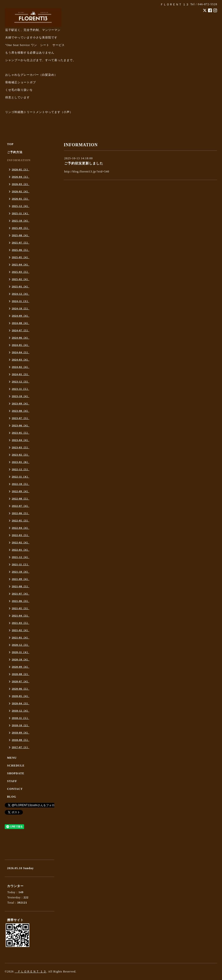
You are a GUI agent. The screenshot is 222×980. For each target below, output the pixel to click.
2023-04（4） (21, 440)
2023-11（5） (21, 389)
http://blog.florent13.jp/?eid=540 (87, 172)
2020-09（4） (21, 667)
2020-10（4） (21, 659)
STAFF (12, 781)
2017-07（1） (21, 747)
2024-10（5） (21, 308)
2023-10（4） (21, 396)
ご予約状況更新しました (84, 163)
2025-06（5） (21, 250)
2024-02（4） (21, 367)
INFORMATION (19, 160)
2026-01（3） (21, 199)
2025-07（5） (21, 243)
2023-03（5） (21, 447)
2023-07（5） (21, 418)
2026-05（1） (21, 169)
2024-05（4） (21, 345)
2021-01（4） (21, 637)
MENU (12, 758)
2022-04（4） (21, 528)
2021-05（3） (21, 608)
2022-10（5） (21, 484)
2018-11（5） (21, 718)
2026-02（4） (21, 191)
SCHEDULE (16, 766)
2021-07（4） (21, 594)
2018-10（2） (21, 725)
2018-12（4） (21, 711)
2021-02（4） (21, 630)
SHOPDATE (16, 773)
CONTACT (15, 789)
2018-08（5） (21, 740)
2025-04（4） (21, 264)
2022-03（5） (21, 535)
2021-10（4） (21, 572)
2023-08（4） (21, 411)
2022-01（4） (21, 550)
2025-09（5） (21, 228)
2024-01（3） (21, 374)
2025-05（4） (21, 257)
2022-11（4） (21, 477)
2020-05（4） (21, 696)
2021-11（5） (21, 564)
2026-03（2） (21, 184)
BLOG (12, 797)
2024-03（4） (21, 360)
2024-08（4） (21, 323)
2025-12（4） (21, 206)
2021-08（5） (21, 586)
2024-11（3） (21, 301)
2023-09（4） (21, 403)
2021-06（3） (21, 601)
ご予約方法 (15, 152)
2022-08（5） (21, 498)
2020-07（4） (21, 681)
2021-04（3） (21, 616)
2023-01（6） (21, 462)
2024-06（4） (21, 338)
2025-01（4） (21, 286)
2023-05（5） (21, 433)
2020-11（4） (21, 652)
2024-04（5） (21, 352)
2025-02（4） (21, 279)
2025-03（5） (21, 272)
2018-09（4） (21, 733)
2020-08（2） (21, 674)
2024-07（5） (21, 330)
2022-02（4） (21, 542)
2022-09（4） (21, 491)
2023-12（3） (21, 381)
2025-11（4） (21, 213)
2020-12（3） (21, 645)
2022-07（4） (21, 506)
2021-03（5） (21, 623)
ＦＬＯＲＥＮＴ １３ (30, 972)
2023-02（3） (21, 455)
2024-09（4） (21, 316)
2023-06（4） (21, 425)
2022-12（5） (21, 469)
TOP (10, 144)
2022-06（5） (21, 513)
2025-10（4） (21, 221)
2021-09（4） (21, 579)
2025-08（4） (21, 235)
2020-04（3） (21, 703)
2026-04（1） (21, 177)
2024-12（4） (21, 294)
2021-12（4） (21, 557)
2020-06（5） (21, 689)
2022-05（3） (21, 520)
